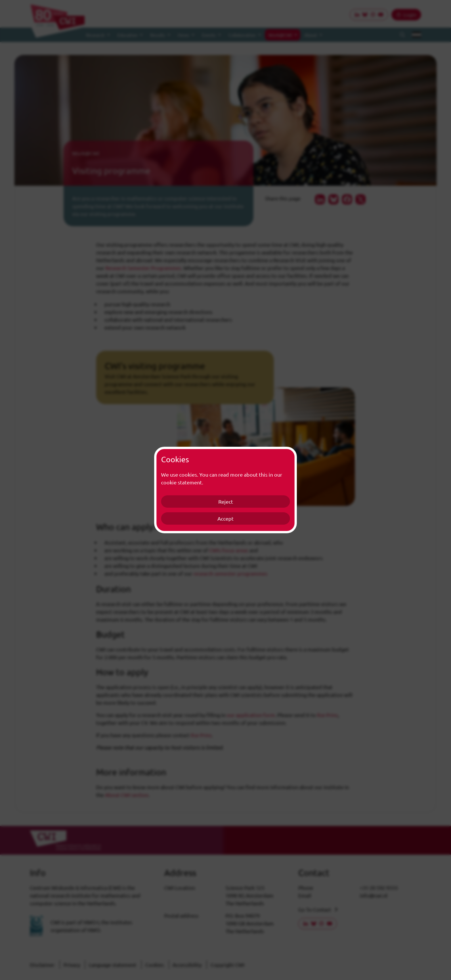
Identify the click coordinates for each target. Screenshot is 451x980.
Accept (225, 518)
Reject (226, 501)
